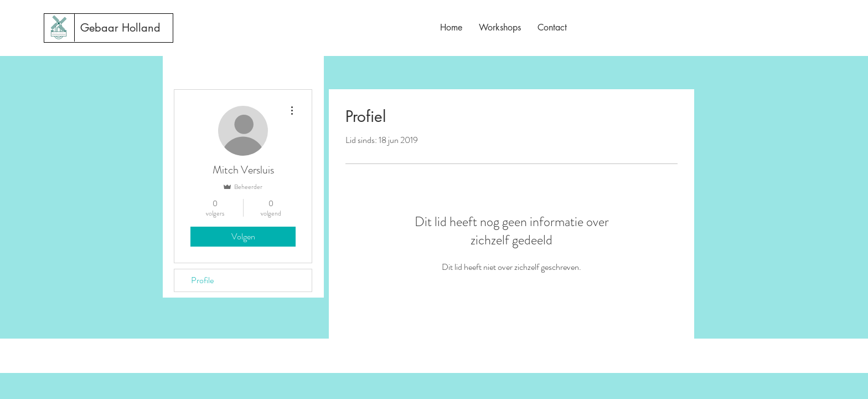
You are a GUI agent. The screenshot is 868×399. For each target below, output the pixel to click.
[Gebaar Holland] (120, 28)
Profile (202, 280)
